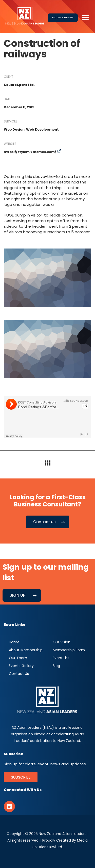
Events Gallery (21, 666)
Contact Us (19, 674)
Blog (56, 666)
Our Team (18, 658)
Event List (61, 658)
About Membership (26, 650)
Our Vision (62, 642)
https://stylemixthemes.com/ (30, 152)
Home (14, 642)
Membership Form (69, 650)
